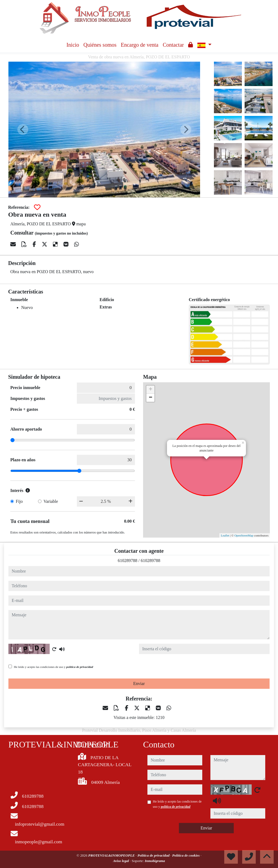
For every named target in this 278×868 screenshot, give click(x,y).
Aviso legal (121, 861)
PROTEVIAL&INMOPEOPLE (112, 855)
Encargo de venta (140, 45)
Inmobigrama (155, 861)
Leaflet (225, 535)
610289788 (128, 561)
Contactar (173, 45)
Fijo (19, 501)
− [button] (151, 398)
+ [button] (151, 390)
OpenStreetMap (244, 535)
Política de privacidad (154, 855)
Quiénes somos (100, 45)
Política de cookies (186, 855)
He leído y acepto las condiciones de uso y (53, 667)
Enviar (139, 684)
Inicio (73, 45)
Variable (51, 501)
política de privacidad (80, 667)
